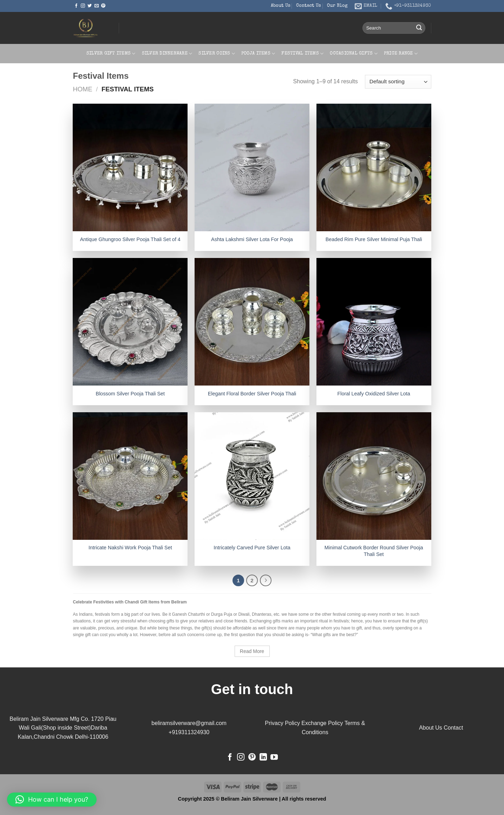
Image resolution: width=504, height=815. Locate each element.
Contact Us (309, 6)
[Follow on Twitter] (90, 6)
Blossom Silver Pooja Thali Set (130, 394)
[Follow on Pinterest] (103, 6)
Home (83, 89)
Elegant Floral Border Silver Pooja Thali (252, 394)
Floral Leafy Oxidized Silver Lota (374, 394)
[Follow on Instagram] (83, 6)
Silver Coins (217, 54)
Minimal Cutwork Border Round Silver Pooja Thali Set (374, 551)
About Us (281, 6)
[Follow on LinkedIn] (263, 758)
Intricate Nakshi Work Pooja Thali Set (130, 548)
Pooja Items (258, 54)
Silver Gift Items (111, 54)
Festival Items (302, 54)
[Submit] (419, 28)
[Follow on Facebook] (76, 6)
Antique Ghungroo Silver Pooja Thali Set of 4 (130, 239)
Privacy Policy (282, 723)
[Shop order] (398, 82)
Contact (453, 728)
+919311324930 (189, 732)
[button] (52, 800)
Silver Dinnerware (167, 54)
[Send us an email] (97, 6)
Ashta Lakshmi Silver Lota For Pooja (252, 239)
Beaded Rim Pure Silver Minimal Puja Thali (374, 239)
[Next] (266, 581)
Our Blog (337, 6)
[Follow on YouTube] (274, 758)
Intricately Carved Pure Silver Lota (252, 548)
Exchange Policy (322, 723)
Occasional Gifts (354, 54)
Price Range (401, 54)
